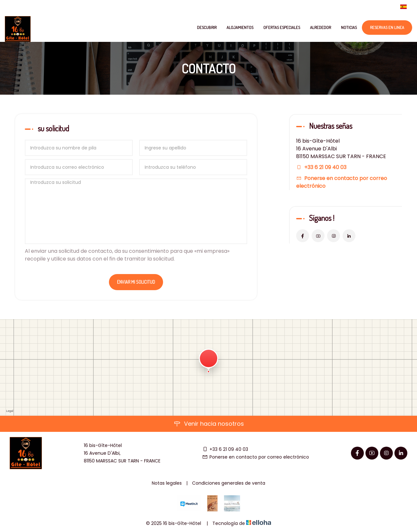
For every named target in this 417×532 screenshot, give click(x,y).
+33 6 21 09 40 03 (225, 449)
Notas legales (167, 483)
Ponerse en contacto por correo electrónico (256, 457)
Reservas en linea (387, 27)
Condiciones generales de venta (229, 483)
